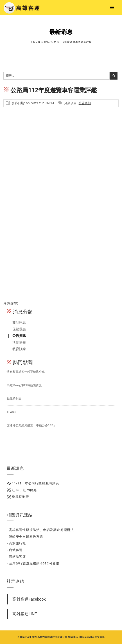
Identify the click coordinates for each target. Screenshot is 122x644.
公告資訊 (43, 42)
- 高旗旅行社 (16, 543)
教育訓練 (19, 349)
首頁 (33, 42)
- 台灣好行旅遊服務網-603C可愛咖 (33, 563)
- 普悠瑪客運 (16, 557)
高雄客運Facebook (29, 599)
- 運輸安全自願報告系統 (25, 537)
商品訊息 (19, 323)
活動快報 (19, 342)
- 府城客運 (15, 550)
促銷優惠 (19, 329)
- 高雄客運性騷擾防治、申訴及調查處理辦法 (40, 530)
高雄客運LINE (25, 614)
